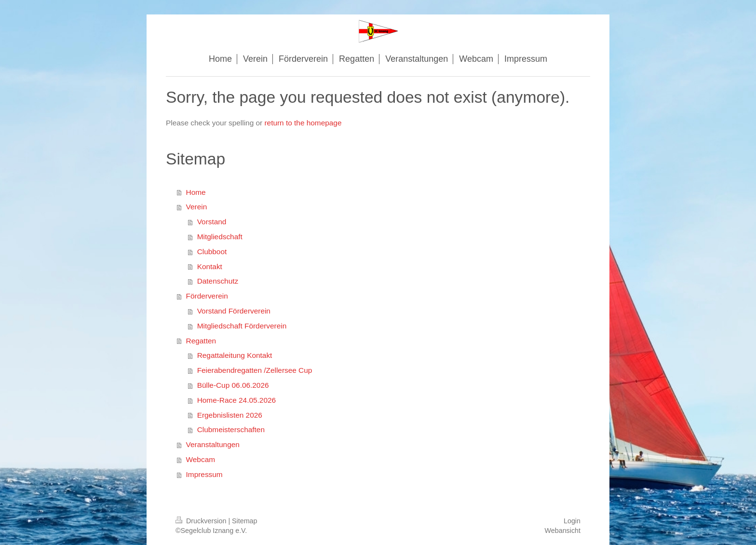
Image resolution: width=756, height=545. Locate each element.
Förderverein (207, 296)
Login (572, 521)
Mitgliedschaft (220, 237)
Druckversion (202, 521)
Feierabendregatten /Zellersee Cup (255, 370)
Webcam (201, 459)
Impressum (204, 474)
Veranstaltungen (213, 444)
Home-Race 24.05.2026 (236, 400)
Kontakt (210, 266)
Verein (197, 207)
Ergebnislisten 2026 (230, 415)
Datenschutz (218, 281)
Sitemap (244, 521)
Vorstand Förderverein (234, 311)
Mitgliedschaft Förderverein (242, 326)
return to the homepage (303, 123)
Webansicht (563, 531)
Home (196, 192)
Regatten (201, 341)
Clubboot (212, 252)
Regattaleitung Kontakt (235, 355)
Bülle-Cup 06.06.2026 (233, 385)
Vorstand (212, 222)
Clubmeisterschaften (231, 429)
